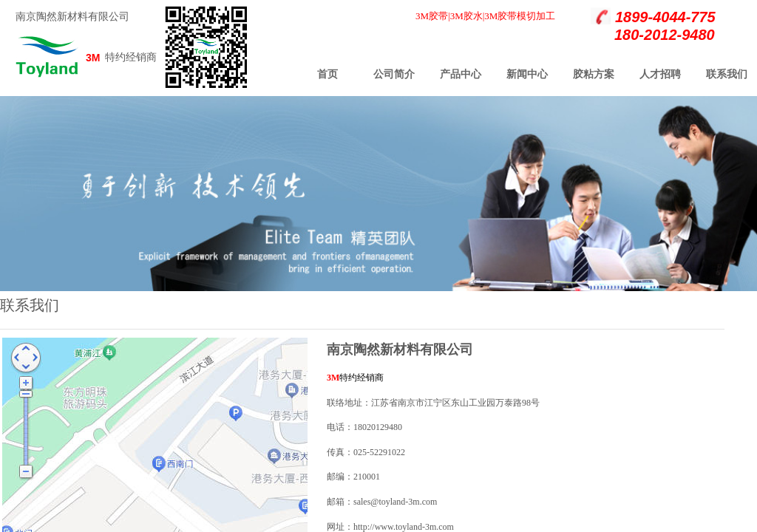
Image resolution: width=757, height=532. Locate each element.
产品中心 (461, 74)
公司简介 (394, 74)
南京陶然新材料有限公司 (72, 17)
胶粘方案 (594, 74)
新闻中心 (527, 74)
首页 (327, 74)
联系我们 (727, 74)
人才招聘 (660, 74)
